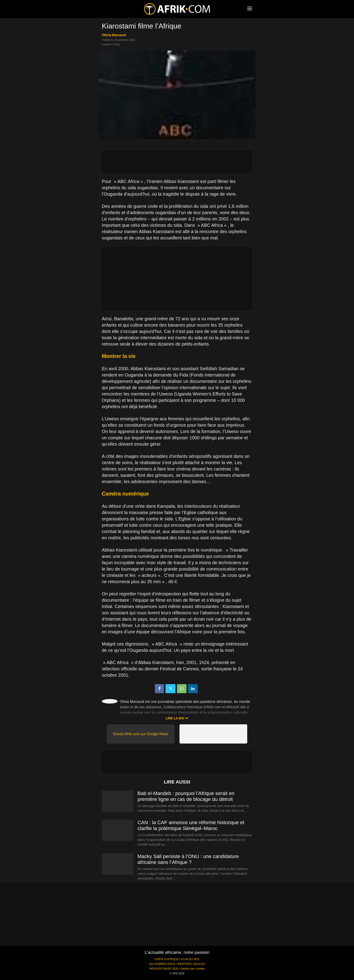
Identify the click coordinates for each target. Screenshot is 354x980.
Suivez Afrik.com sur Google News (141, 734)
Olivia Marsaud (114, 35)
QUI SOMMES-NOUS (162, 964)
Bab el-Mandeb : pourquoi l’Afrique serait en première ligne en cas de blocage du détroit (186, 796)
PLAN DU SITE (190, 959)
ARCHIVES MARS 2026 (164, 969)
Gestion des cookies (193, 969)
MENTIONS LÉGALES (191, 964)
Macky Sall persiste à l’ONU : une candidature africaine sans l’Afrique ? (188, 859)
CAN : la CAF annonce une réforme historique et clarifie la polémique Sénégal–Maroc (191, 825)
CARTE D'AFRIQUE (167, 959)
